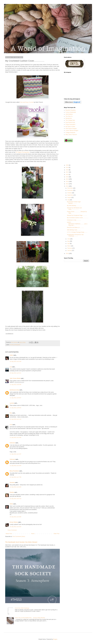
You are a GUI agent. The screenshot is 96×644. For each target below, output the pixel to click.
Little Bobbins (69, 114)
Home (33, 534)
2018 (67, 170)
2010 (67, 253)
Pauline (12, 492)
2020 (67, 165)
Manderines (69, 118)
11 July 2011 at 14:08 (15, 437)
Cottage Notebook (70, 133)
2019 (67, 167)
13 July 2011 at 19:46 (15, 517)
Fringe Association (70, 124)
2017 (67, 172)
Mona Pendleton (14, 471)
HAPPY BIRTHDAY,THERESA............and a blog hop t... (77, 224)
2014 (67, 179)
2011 (67, 186)
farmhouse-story (14, 390)
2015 (67, 177)
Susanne (12, 483)
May (69, 241)
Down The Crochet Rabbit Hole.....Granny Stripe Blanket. (30, 618)
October (70, 193)
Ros (11, 413)
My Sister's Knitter (70, 126)
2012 (67, 184)
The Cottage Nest (70, 120)
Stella (11, 504)
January (70, 250)
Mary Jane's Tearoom (71, 135)
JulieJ (11, 355)
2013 (67, 181)
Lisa (11, 425)
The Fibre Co (69, 116)
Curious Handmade (71, 112)
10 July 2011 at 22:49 (15, 361)
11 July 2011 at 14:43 (15, 466)
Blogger (55, 639)
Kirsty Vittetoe (14, 522)
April (69, 244)
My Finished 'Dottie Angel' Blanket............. (74, 202)
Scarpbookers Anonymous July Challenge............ (75, 235)
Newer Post (9, 534)
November (70, 190)
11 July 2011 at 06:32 (15, 408)
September (70, 195)
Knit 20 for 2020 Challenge (22, 608)
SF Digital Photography (22, 152)
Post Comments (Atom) (19, 537)
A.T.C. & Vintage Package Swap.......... (77, 232)
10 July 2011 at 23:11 (15, 373)
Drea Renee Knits (70, 122)
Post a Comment (12, 530)
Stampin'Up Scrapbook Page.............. (77, 215)
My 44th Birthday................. (74, 206)
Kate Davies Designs (71, 128)
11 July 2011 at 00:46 (15, 385)
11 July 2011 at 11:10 (15, 419)
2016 (67, 175)
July (69, 200)
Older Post (56, 534)
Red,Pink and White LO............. (75, 228)
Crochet (12, 345)
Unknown (12, 443)
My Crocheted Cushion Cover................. (78, 218)
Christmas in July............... (74, 220)
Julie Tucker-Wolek (15, 378)
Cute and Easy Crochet (27, 102)
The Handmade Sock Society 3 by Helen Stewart (21, 542)
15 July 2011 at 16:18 (15, 527)
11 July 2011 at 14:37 (15, 454)
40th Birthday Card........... (74, 230)
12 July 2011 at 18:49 (15, 487)
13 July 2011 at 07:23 (15, 499)
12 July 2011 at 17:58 (15, 477)
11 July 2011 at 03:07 (15, 398)
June (69, 239)
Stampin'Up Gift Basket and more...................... (74, 209)
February (70, 248)
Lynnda (12, 403)
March (69, 246)
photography (17, 345)
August (69, 197)
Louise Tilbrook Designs (72, 130)
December (70, 188)
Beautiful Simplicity (71, 110)
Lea (11, 367)
